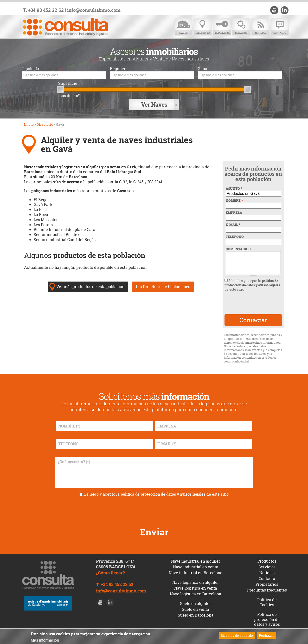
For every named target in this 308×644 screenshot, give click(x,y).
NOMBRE (234, 200)
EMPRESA (234, 212)
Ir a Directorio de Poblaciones (163, 286)
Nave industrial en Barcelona (196, 572)
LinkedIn (284, 10)
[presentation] (253, 302)
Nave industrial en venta (196, 566)
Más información (45, 640)
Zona (203, 69)
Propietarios (222, 27)
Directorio (203, 27)
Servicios (241, 27)
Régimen (118, 69)
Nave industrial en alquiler (196, 561)
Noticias (260, 27)
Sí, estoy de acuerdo (237, 635)
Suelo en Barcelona (196, 615)
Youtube (275, 10)
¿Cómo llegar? (110, 573)
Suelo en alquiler (196, 603)
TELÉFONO (235, 236)
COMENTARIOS (238, 249)
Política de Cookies (267, 602)
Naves (183, 27)
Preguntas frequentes (267, 590)
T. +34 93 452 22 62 (43, 10)
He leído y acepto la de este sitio (252, 285)
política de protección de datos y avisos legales (252, 282)
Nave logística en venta (196, 588)
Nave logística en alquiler (196, 582)
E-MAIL (233, 224)
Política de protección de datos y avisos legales (267, 621)
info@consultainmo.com (94, 10)
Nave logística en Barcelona (196, 593)
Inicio (29, 124)
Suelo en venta (196, 609)
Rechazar (266, 635)
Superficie (68, 83)
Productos (267, 561)
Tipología (30, 69)
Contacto (280, 27)
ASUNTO (234, 188)
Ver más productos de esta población (90, 286)
